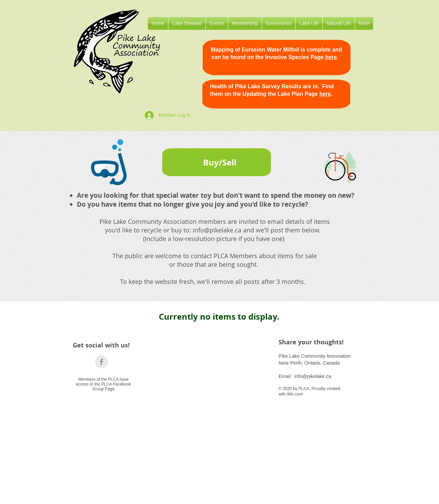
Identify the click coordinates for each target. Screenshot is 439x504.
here (331, 57)
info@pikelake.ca (217, 230)
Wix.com (295, 394)
